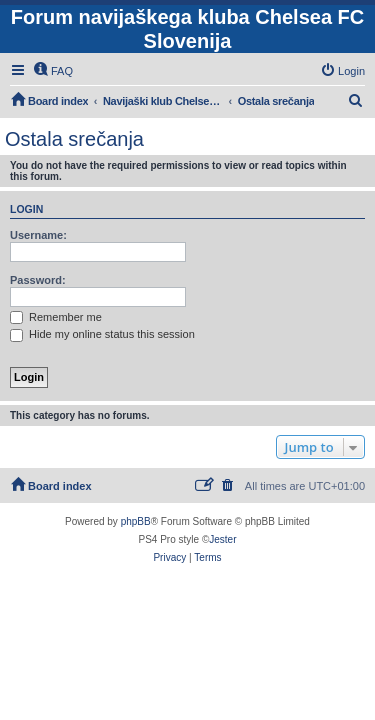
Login (26, 209)
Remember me (56, 317)
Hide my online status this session (102, 334)
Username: (38, 235)
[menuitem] (53, 71)
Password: (38, 280)
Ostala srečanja (74, 139)
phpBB (136, 521)
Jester (222, 539)
